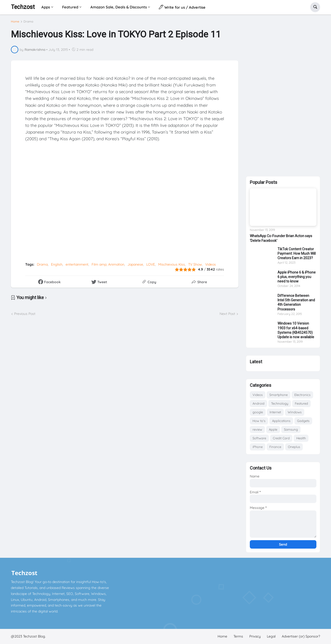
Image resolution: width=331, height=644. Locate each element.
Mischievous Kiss (172, 264)
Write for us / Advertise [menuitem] (182, 7)
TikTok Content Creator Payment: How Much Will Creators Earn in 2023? (297, 253)
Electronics (302, 395)
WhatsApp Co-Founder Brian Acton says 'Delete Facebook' (281, 238)
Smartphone (279, 395)
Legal (271, 636)
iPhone (258, 447)
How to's (259, 421)
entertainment (77, 264)
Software (259, 438)
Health (301, 438)
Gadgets (303, 421)
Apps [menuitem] (46, 7)
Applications (281, 421)
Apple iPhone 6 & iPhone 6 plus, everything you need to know (297, 277)
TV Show (195, 264)
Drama (28, 22)
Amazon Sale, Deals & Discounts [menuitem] (119, 7)
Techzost (23, 7)
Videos (211, 264)
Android (258, 403)
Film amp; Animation (108, 264)
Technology (280, 403)
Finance (275, 447)
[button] (315, 7)
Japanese (135, 264)
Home (15, 22)
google (258, 412)
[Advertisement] (283, 94)
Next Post (227, 314)
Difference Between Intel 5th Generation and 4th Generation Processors (296, 302)
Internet (275, 412)
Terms (238, 636)
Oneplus (294, 447)
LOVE (151, 264)
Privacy (255, 636)
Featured (301, 403)
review (257, 429)
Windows (295, 412)
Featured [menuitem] (70, 7)
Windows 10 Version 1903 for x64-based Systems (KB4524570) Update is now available (296, 330)
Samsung (291, 429)
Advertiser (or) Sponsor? (301, 636)
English (57, 264)
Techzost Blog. (34, 636)
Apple (273, 429)
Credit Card (281, 438)
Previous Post (25, 314)
